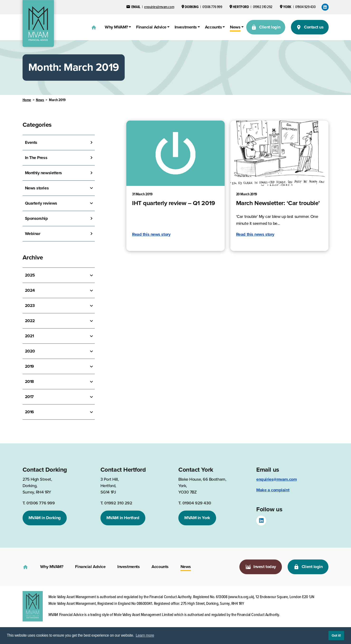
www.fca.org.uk (241, 597)
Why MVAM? (116, 27)
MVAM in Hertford (123, 518)
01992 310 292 (116, 503)
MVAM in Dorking (45, 518)
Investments (186, 27)
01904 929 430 (195, 503)
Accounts (213, 27)
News (235, 27)
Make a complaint (273, 490)
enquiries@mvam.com (276, 479)
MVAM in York (197, 518)
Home (27, 100)
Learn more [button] (145, 635)
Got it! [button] (336, 635)
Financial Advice (151, 27)
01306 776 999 (39, 503)
